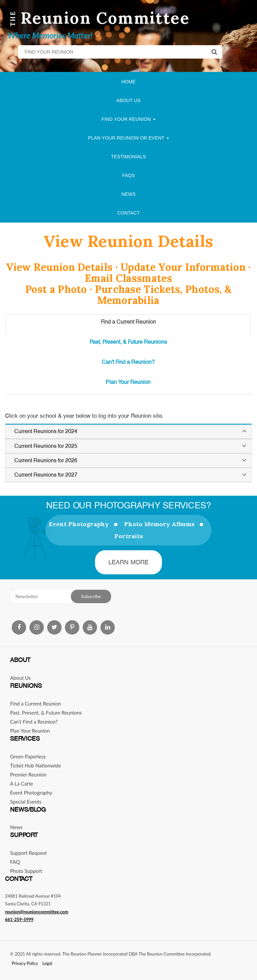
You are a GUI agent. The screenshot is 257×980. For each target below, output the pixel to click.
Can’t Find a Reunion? (34, 722)
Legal (47, 963)
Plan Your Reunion (30, 731)
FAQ (15, 862)
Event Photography (79, 524)
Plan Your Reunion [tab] (128, 382)
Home (129, 82)
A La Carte (22, 784)
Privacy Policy (25, 963)
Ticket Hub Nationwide (35, 765)
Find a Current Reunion (35, 704)
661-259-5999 (19, 919)
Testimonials (128, 157)
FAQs (128, 175)
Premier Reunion (28, 774)
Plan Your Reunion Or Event (128, 138)
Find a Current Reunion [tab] (128, 322)
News (129, 194)
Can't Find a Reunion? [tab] (128, 362)
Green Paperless (28, 756)
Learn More (129, 562)
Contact (128, 213)
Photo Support (26, 871)
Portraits (129, 536)
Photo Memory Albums (159, 524)
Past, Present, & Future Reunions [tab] (128, 342)
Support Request (28, 853)
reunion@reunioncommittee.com (37, 912)
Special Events (26, 802)
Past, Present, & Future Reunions (46, 713)
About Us (128, 100)
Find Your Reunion (128, 119)
